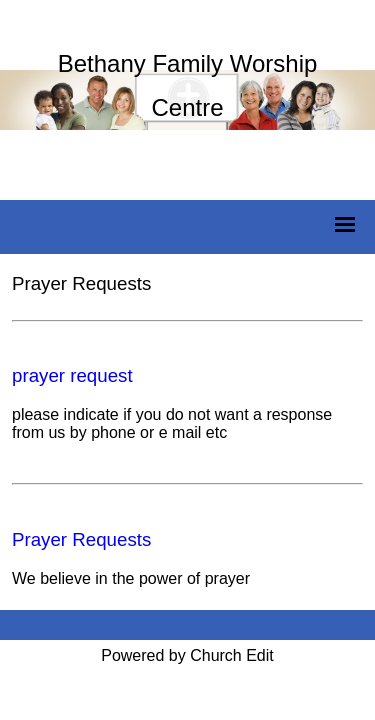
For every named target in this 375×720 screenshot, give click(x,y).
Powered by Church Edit (187, 655)
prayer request (72, 375)
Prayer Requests (81, 539)
